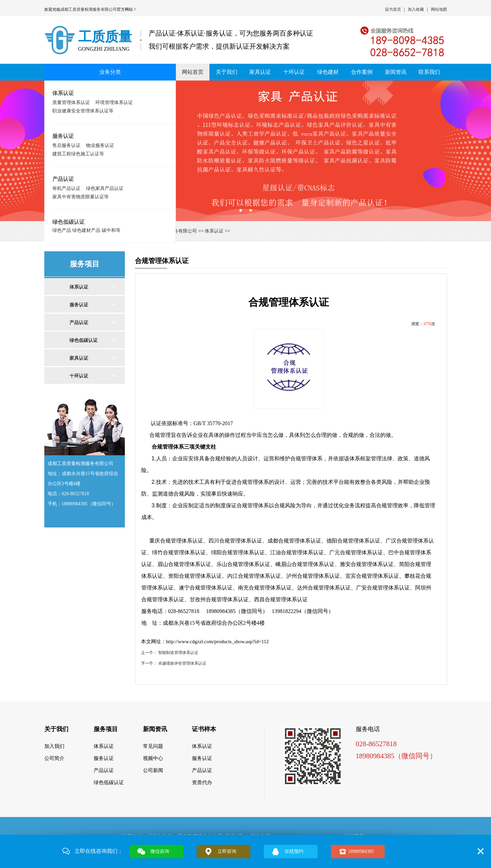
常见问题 (153, 746)
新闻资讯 (396, 72)
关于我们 (227, 72)
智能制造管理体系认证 (178, 653)
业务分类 (110, 72)
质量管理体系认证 (71, 102)
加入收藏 (416, 9)
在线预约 (294, 851)
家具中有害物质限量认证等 (81, 197)
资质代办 (202, 782)
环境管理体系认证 (114, 102)
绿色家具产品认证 (105, 188)
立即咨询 (227, 851)
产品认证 (63, 179)
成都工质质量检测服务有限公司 (89, 9)
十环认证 (294, 72)
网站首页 (193, 72)
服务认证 (63, 136)
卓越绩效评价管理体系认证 (182, 663)
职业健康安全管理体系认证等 (83, 111)
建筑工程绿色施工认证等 (78, 154)
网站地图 (439, 9)
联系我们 (429, 72)
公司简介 (54, 758)
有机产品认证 (66, 188)
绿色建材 (328, 72)
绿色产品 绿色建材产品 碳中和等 (87, 230)
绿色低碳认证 (68, 222)
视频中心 (153, 758)
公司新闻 (153, 770)
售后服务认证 (66, 145)
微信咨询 (160, 851)
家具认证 (260, 72)
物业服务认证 (100, 145)
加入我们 (54, 746)
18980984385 (361, 851)
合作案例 (362, 72)
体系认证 (63, 93)
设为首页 (393, 9)
